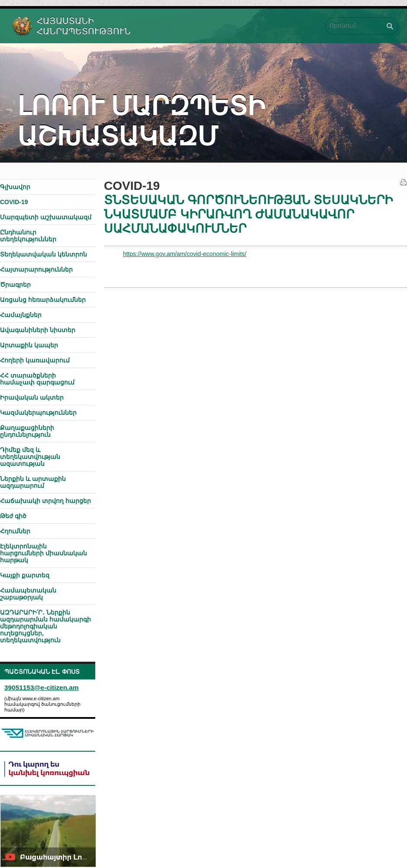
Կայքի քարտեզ (25, 575)
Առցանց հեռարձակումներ (43, 300)
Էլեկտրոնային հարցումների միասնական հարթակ (44, 553)
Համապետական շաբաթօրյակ (28, 594)
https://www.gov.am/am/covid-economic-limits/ (185, 254)
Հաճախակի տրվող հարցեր (45, 501)
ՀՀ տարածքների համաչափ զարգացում (37, 379)
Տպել (404, 183)
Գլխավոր (15, 187)
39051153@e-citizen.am (42, 687)
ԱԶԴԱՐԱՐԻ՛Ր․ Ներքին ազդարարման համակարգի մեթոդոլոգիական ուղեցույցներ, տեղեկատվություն (45, 626)
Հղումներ (15, 531)
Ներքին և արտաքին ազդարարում (33, 482)
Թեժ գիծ (13, 516)
